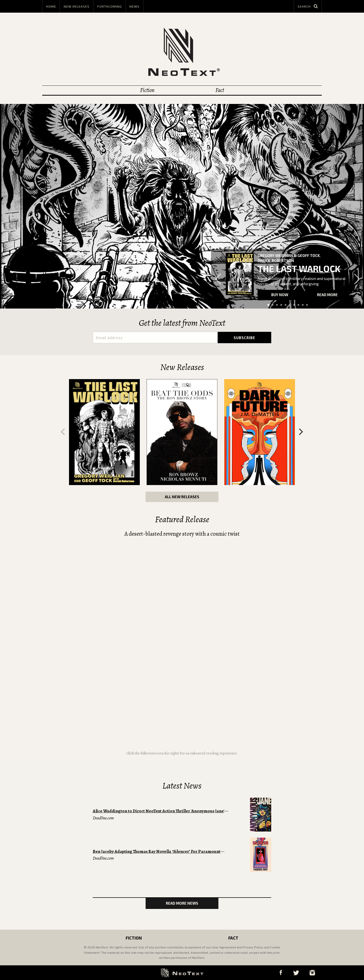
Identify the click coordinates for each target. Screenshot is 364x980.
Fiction (147, 90)
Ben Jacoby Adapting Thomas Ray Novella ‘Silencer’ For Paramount (157, 851)
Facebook (281, 973)
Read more (327, 295)
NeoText (182, 52)
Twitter (296, 973)
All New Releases (182, 497)
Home (51, 6)
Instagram (312, 973)
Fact (220, 90)
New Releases (77, 6)
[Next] (301, 432)
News (134, 6)
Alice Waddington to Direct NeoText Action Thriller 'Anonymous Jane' (158, 811)
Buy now (280, 295)
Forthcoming (110, 6)
